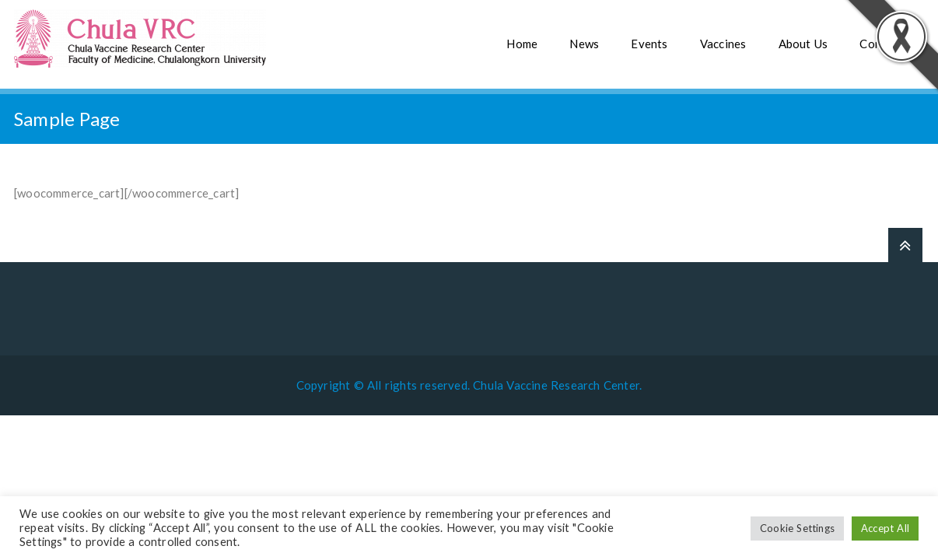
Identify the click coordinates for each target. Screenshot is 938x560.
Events (649, 44)
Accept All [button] (885, 528)
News (584, 44)
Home (522, 44)
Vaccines (723, 44)
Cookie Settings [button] (797, 528)
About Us (803, 44)
